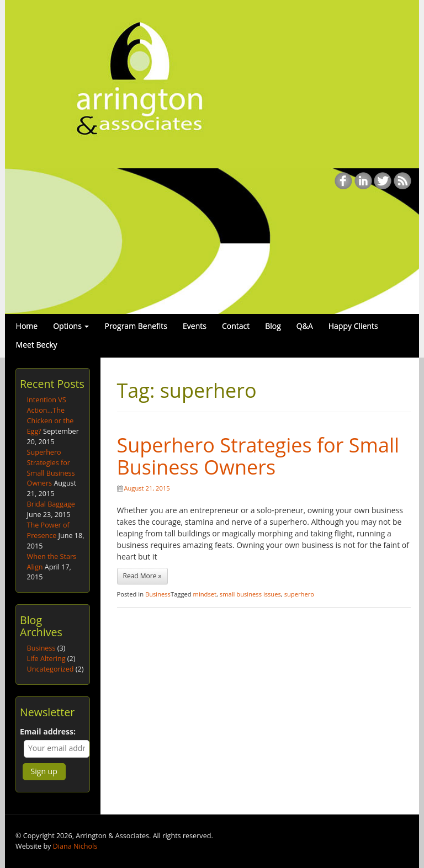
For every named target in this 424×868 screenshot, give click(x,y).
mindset (205, 594)
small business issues (250, 594)
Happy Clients (353, 326)
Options (71, 326)
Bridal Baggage (51, 504)
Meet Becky (37, 345)
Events (195, 326)
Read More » (142, 576)
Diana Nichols (75, 846)
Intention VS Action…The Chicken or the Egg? (51, 416)
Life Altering (46, 659)
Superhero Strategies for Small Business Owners (258, 456)
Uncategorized (51, 669)
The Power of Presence (48, 530)
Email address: (48, 731)
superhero (299, 594)
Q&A (305, 326)
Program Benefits (136, 326)
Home (27, 326)
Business (158, 594)
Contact (236, 326)
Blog (273, 326)
